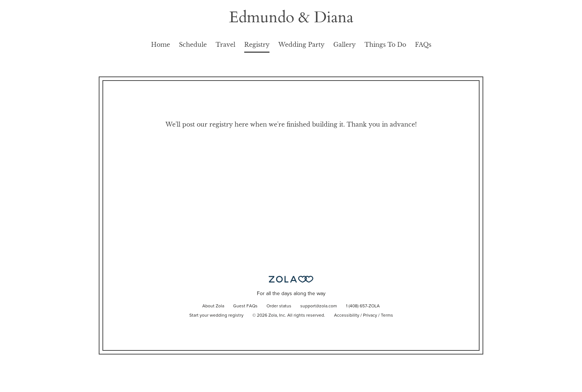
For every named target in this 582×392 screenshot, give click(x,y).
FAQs (423, 45)
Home (161, 45)
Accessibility (347, 316)
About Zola (213, 306)
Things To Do (385, 45)
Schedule (193, 45)
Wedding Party (301, 45)
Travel (225, 45)
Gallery (344, 45)
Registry (257, 45)
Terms (387, 316)
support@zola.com (319, 306)
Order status (279, 306)
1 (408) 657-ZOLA (363, 306)
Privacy (370, 316)
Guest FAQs (245, 306)
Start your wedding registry (216, 316)
